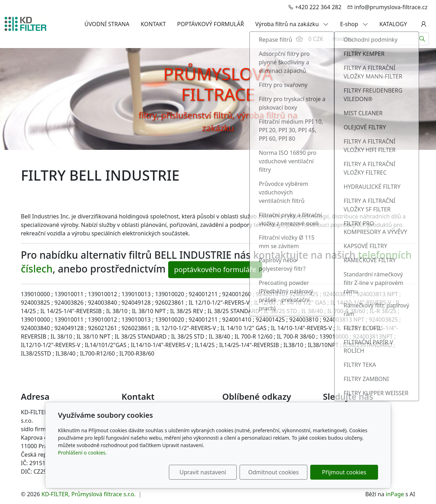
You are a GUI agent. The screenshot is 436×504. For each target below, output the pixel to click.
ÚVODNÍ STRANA (107, 24)
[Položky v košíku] (299, 39)
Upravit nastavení (203, 472)
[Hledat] (422, 39)
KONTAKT (153, 24)
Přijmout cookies (344, 472)
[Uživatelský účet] (424, 24)
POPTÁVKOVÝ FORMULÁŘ (210, 24)
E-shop (354, 24)
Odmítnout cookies (274, 472)
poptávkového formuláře (215, 269)
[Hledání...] (372, 39)
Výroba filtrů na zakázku (292, 24)
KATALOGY (393, 24)
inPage (395, 494)
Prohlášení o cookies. (82, 453)
